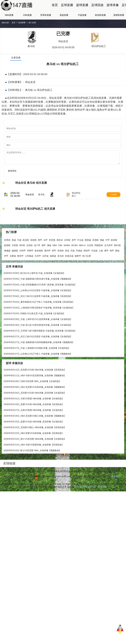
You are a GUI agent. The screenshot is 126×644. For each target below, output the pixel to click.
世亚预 (52, 253)
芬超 (73, 263)
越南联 (15, 263)
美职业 (60, 253)
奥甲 (106, 263)
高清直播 (118, 205)
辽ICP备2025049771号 (85, 499)
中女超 (80, 253)
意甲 (74, 253)
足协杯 (30, 258)
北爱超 (13, 269)
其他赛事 (22, 28)
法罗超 (45, 269)
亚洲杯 (96, 253)
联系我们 (116, 489)
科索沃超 (69, 269)
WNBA (67, 258)
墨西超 (88, 253)
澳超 (49, 258)
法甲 (45, 253)
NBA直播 (9, 21)
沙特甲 (23, 263)
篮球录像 (113, 8)
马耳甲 (38, 269)
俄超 (102, 253)
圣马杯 (61, 269)
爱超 (117, 263)
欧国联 (7, 258)
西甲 (40, 253)
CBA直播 (27, 21)
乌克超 (94, 263)
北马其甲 (108, 258)
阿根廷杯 (99, 258)
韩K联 (22, 258)
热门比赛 (32, 28)
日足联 (90, 258)
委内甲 (47, 263)
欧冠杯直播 (100, 21)
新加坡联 (39, 263)
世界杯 (7, 253)
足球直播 (67, 8)
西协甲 (87, 263)
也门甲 (37, 258)
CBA (60, 258)
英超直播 (64, 21)
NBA (55, 258)
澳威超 (7, 263)
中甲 (108, 253)
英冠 (67, 263)
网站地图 (102, 499)
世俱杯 (61, 263)
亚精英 (33, 253)
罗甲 (6, 269)
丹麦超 (79, 263)
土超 (101, 263)
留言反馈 (62, 492)
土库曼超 (29, 269)
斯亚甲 (20, 269)
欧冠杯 (26, 253)
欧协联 (114, 253)
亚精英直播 (119, 21)
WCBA (74, 258)
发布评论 (11, 179)
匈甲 (112, 263)
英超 (14, 253)
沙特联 (67, 253)
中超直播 (82, 21)
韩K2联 (117, 258)
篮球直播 (82, 8)
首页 (55, 8)
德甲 (44, 258)
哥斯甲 (30, 263)
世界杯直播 (46, 21)
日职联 (15, 258)
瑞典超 (53, 269)
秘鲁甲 (78, 269)
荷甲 (54, 263)
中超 (19, 253)
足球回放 (97, 8)
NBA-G (82, 258)
